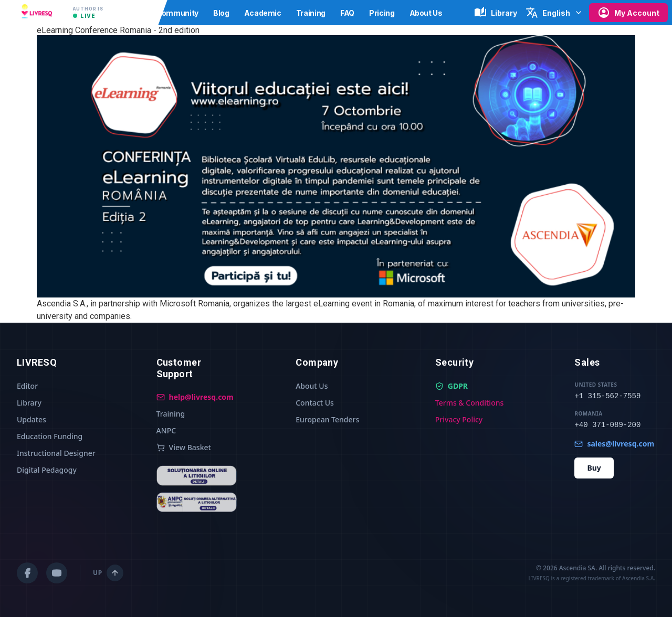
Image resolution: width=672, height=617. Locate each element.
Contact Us (315, 403)
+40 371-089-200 (607, 425)
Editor (27, 386)
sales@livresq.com (614, 444)
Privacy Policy (459, 419)
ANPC (166, 430)
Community (177, 13)
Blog (221, 13)
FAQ (347, 13)
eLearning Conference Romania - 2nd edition (118, 30)
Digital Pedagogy (47, 470)
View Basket (184, 447)
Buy (594, 468)
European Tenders (327, 419)
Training (311, 13)
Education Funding (50, 436)
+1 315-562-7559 (607, 396)
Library (29, 403)
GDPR (451, 386)
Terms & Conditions (469, 403)
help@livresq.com (195, 397)
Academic (263, 13)
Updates (31, 419)
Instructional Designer (56, 453)
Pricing (382, 13)
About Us (426, 13)
